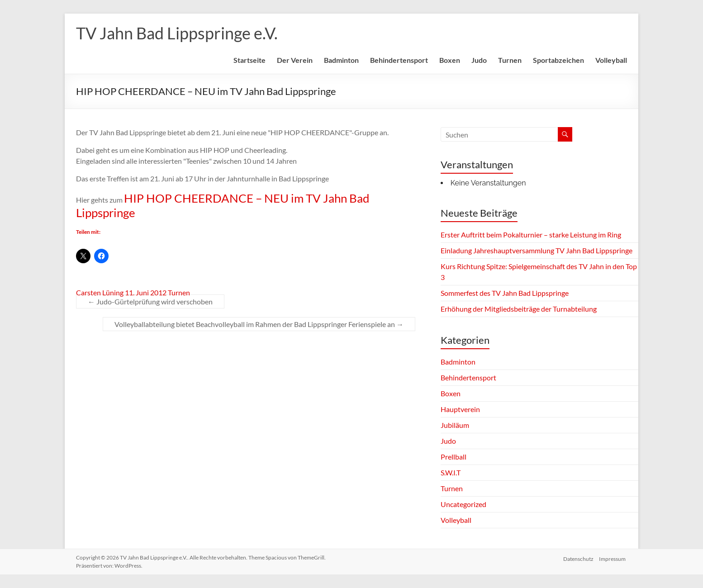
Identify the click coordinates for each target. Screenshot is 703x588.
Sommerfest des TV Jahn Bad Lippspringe (505, 293)
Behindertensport (399, 60)
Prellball (454, 457)
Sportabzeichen (558, 60)
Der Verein (295, 60)
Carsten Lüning (100, 292)
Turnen (510, 60)
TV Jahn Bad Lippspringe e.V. (177, 33)
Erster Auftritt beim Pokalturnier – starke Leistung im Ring (531, 235)
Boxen (450, 60)
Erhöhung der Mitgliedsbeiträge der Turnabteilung (519, 309)
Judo (479, 60)
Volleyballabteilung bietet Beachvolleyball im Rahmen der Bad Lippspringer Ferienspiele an (259, 324)
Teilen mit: (88, 232)
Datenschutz (578, 557)
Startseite (249, 60)
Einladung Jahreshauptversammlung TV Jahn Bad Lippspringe (537, 250)
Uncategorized (463, 504)
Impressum (614, 557)
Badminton (341, 60)
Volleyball (611, 60)
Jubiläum (455, 425)
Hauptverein (460, 409)
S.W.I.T (451, 472)
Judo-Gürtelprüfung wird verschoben (150, 301)
